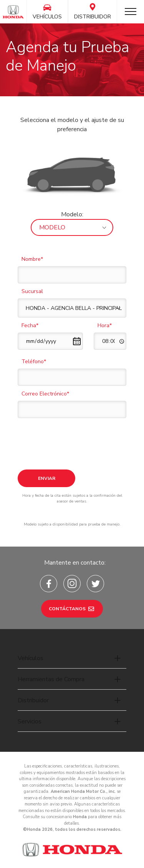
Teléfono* (34, 362)
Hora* (105, 325)
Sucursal (32, 291)
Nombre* (32, 259)
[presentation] (76, 437)
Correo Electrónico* (45, 394)
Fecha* (30, 325)
